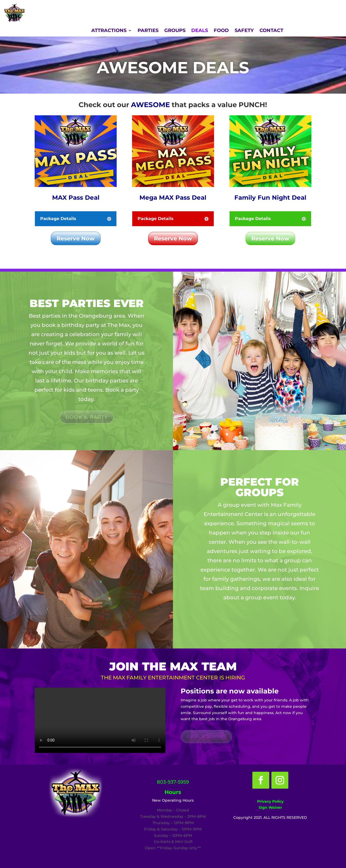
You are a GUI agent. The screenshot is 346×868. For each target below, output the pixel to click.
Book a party (87, 417)
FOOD (221, 31)
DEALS (200, 31)
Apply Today (206, 737)
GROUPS (175, 31)
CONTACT (271, 31)
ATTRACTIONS (109, 31)
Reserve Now (76, 238)
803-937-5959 (173, 782)
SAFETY (244, 31)
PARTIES (148, 31)
